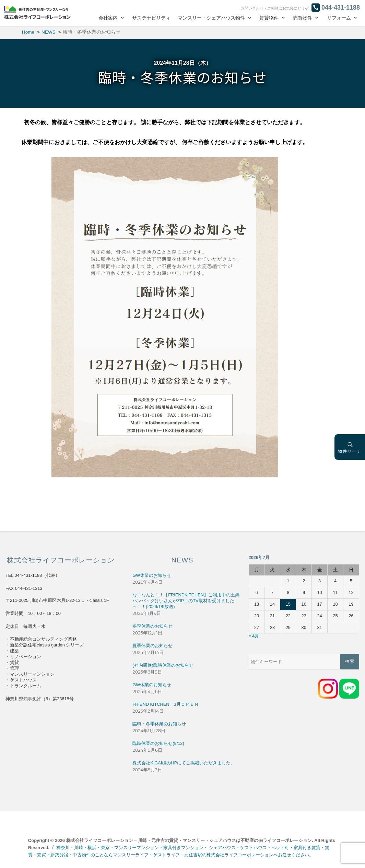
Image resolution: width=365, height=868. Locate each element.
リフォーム (339, 18)
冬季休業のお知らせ (152, 626)
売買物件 (303, 18)
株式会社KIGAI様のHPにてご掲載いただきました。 (184, 763)
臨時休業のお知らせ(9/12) (158, 743)
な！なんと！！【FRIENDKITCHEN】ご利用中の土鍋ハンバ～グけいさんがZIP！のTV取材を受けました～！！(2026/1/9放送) (186, 601)
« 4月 (254, 636)
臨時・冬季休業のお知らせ (159, 724)
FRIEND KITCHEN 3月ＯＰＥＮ (165, 704)
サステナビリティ (151, 18)
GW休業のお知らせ (152, 575)
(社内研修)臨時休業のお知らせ (163, 665)
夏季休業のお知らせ (152, 646)
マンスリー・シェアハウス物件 (211, 18)
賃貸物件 (269, 18)
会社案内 (108, 18)
